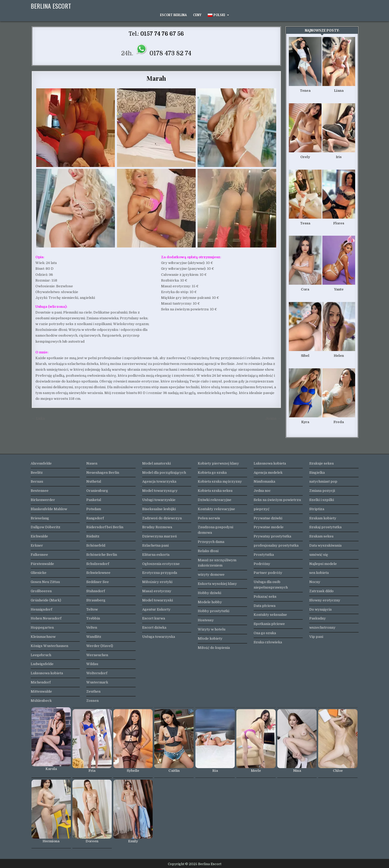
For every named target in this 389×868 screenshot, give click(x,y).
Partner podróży (268, 573)
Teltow (92, 609)
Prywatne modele (269, 527)
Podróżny (262, 564)
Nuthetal (94, 481)
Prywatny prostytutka (272, 536)
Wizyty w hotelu (212, 629)
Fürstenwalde (42, 564)
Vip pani (316, 637)
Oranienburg (97, 491)
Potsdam (94, 509)
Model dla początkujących (164, 473)
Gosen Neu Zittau (45, 582)
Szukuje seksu (321, 463)
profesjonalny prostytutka (276, 545)
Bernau (37, 481)
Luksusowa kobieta (47, 673)
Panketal (94, 500)
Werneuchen (97, 655)
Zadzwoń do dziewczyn (162, 518)
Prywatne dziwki (268, 518)
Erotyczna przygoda (160, 573)
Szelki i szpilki (322, 500)
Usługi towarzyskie (159, 500)
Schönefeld (96, 545)
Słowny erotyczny (325, 600)
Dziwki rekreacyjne (215, 500)
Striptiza (317, 509)
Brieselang (40, 518)
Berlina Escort (51, 6)
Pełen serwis (209, 518)
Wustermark (97, 682)
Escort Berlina (173, 15)
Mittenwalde (41, 691)
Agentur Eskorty (156, 609)
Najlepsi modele (323, 564)
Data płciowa (265, 606)
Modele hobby (210, 602)
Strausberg (96, 600)
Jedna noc (262, 491)
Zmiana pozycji (322, 491)
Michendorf (41, 682)
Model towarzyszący (160, 491)
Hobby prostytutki (214, 611)
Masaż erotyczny (157, 591)
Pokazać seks (265, 597)
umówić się (319, 555)
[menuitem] (218, 15)
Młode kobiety (210, 638)
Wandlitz (94, 637)
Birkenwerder (43, 500)
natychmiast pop (323, 481)
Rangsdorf (95, 518)
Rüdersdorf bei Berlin (105, 527)
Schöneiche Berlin (102, 555)
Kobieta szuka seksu (215, 491)
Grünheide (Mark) (46, 600)
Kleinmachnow (43, 637)
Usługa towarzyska (159, 637)
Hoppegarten (42, 627)
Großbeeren (41, 591)
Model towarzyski (158, 600)
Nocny (315, 582)
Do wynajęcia (320, 609)
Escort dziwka (154, 627)
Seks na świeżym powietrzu (277, 500)
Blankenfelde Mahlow (49, 509)
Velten (92, 627)
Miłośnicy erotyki (157, 582)
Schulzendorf (98, 564)
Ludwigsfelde (42, 664)
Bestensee (40, 491)
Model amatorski (156, 463)
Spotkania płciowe (269, 624)
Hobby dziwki (209, 593)
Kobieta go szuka (212, 473)
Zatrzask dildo (321, 591)
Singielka (317, 473)
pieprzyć (262, 509)
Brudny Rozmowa (157, 527)
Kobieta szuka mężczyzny (220, 481)
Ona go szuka (265, 633)
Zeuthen (93, 691)
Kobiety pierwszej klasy (218, 463)
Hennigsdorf (41, 609)
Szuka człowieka (268, 642)
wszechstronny (322, 627)
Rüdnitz (93, 536)
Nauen (92, 463)
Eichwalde (39, 536)
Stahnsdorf (96, 591)
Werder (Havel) (100, 646)
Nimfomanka (264, 481)
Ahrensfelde (41, 463)
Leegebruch (41, 655)
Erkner (37, 545)
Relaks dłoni (208, 551)
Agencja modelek (268, 473)
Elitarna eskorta (156, 555)
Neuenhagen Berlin (103, 473)
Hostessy (206, 620)
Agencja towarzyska (159, 481)
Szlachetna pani (155, 545)
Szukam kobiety (323, 518)
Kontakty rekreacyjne (216, 509)
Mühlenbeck (41, 701)
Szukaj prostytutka (325, 527)
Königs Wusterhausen (49, 646)
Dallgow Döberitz (46, 527)
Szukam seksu (321, 536)
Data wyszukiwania (325, 545)
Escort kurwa (154, 618)
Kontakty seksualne (270, 615)
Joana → (273, 419)
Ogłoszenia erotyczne (161, 564)
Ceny (197, 15)
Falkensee (39, 555)
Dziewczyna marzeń (159, 536)
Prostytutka (264, 555)
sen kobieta (319, 573)
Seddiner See (98, 582)
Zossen (92, 701)
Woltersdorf (97, 673)
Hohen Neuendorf (46, 618)
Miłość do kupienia (214, 648)
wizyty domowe (211, 575)
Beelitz (37, 473)
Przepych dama (211, 542)
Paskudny (318, 618)
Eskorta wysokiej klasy (217, 584)
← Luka (38, 419)
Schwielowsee (98, 573)
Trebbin (93, 618)
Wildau (92, 664)
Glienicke (39, 573)
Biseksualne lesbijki (159, 509)
